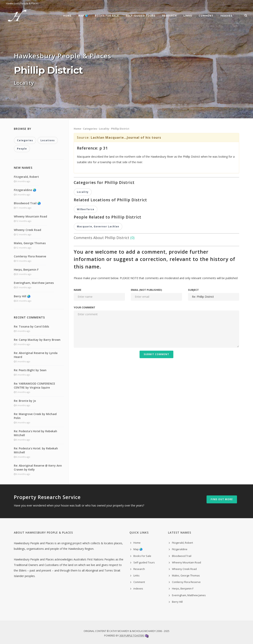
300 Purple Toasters (132, 636)
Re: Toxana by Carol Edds (31, 326)
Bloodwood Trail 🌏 (27, 203)
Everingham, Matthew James (34, 283)
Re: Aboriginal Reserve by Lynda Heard (36, 355)
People (22, 149)
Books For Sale (107, 16)
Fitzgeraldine (180, 549)
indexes (138, 588)
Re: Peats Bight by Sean (30, 370)
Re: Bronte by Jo (25, 401)
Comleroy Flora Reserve (30, 256)
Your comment (84, 307)
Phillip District (120, 129)
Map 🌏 (83, 16)
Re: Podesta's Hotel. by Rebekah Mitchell (36, 450)
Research (169, 16)
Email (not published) (146, 290)
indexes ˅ (227, 16)
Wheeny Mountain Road (30, 216)
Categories (90, 129)
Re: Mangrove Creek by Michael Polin (35, 416)
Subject (193, 290)
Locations (48, 140)
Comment (206, 16)
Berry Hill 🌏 (22, 296)
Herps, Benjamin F (26, 270)
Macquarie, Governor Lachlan (98, 226)
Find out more (222, 499)
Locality (104, 129)
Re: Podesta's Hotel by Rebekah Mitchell (35, 433)
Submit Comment (156, 354)
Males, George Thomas (30, 243)
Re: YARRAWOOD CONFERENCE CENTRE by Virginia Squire (34, 386)
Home (67, 16)
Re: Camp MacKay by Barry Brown (37, 340)
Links (188, 16)
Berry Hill (177, 602)
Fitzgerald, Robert (26, 177)
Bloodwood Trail (182, 556)
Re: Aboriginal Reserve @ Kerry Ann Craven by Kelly (38, 467)
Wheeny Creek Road (27, 230)
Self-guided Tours (141, 16)
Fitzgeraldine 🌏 (25, 190)
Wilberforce (86, 209)
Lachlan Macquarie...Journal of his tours (126, 137)
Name (77, 290)
